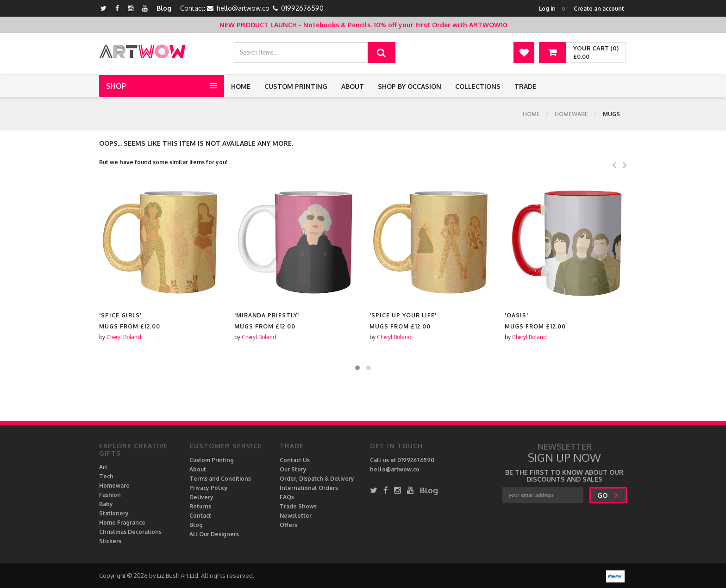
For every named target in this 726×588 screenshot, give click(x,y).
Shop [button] (116, 86)
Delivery (201, 497)
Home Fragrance (122, 523)
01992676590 (302, 8)
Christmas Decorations (130, 532)
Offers (288, 525)
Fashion (110, 495)
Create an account (599, 9)
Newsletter (296, 516)
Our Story (293, 469)
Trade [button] (525, 86)
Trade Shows (298, 506)
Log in (547, 9)
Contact (200, 516)
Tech (106, 476)
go (608, 495)
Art (103, 467)
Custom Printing (296, 86)
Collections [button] (478, 86)
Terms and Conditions (220, 479)
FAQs (287, 497)
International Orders (309, 488)
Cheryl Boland (124, 337)
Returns (200, 506)
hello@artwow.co (243, 8)
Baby (106, 504)
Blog (164, 8)
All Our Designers (214, 534)
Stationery (114, 513)
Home (241, 86)
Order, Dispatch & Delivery (317, 479)
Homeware (571, 114)
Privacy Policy (209, 488)
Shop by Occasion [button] (410, 86)
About (353, 86)
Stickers (110, 541)
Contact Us (295, 460)
